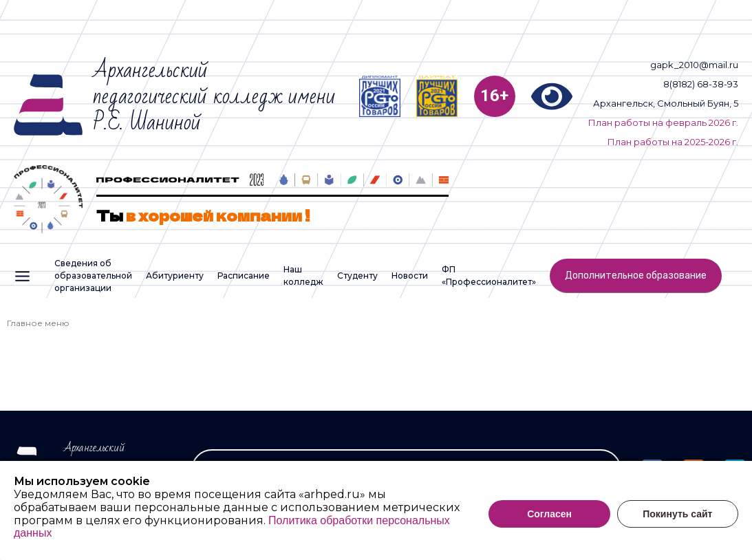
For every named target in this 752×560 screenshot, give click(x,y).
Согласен (549, 522)
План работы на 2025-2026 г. (673, 142)
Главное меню (38, 323)
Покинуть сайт (677, 522)
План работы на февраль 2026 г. (663, 122)
